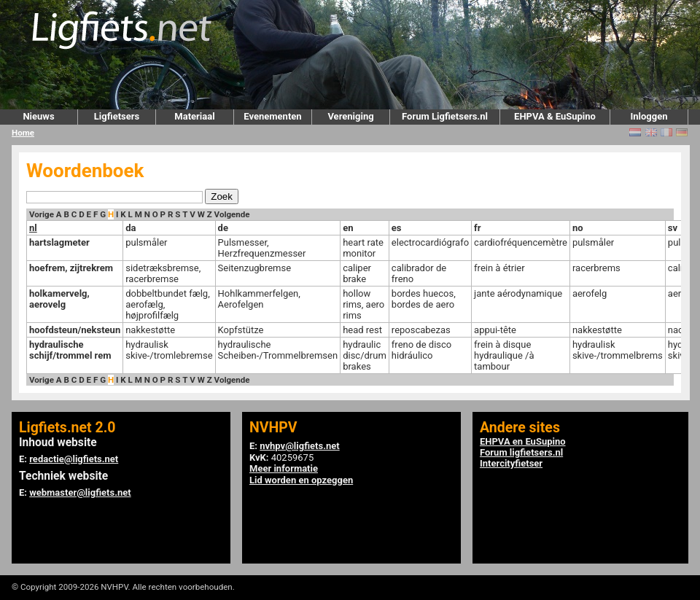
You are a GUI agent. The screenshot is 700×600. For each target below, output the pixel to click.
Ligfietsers (117, 116)
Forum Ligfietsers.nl (445, 116)
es (397, 228)
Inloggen (649, 116)
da (131, 228)
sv (673, 228)
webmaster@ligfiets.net (80, 492)
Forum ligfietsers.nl (521, 452)
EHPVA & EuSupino (555, 116)
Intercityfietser (511, 463)
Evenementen (272, 116)
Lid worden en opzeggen (301, 480)
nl (33, 228)
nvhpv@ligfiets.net (299, 446)
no (578, 228)
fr (477, 228)
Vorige (42, 214)
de (223, 228)
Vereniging (350, 116)
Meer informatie (284, 468)
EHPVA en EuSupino (523, 441)
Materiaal (194, 116)
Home (23, 133)
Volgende (232, 214)
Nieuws (38, 116)
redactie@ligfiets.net (74, 459)
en (348, 228)
